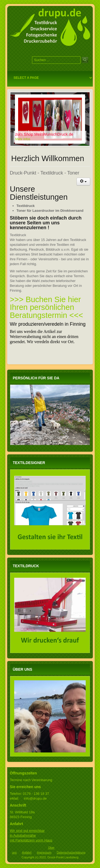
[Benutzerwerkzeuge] (83, 182)
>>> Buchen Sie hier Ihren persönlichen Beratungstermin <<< (47, 307)
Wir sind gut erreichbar (27, 831)
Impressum (44, 852)
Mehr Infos (23, 139)
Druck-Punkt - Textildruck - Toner (45, 173)
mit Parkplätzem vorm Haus (31, 840)
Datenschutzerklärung (71, 852)
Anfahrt (27, 852)
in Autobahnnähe (23, 835)
